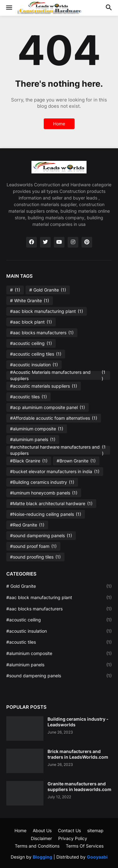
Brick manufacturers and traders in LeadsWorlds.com (78, 754)
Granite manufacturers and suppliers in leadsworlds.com (79, 786)
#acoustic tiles (28, 397)
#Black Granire (29, 461)
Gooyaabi (97, 857)
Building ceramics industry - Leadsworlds (78, 722)
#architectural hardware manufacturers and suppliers (58, 450)
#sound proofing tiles (35, 557)
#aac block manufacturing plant (47, 311)
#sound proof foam (33, 546)
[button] (9, 8)
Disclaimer (41, 838)
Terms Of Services (85, 846)
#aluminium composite (37, 429)
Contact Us (69, 830)
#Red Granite (27, 525)
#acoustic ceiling (31, 343)
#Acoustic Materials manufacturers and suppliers (58, 375)
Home (59, 124)
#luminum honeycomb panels (44, 493)
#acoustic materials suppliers (44, 386)
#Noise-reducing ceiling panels (46, 514)
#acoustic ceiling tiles (36, 354)
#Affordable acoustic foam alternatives (54, 418)
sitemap (95, 830)
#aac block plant (31, 322)
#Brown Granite (76, 461)
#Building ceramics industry (42, 482)
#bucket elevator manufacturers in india (55, 472)
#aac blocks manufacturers (42, 333)
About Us (42, 830)
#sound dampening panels (41, 536)
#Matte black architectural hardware (51, 504)
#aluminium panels (33, 439)
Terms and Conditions (37, 846)
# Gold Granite (48, 290)
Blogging (42, 857)
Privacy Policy (73, 838)
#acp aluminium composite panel (48, 407)
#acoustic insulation (34, 365)
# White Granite (30, 301)
